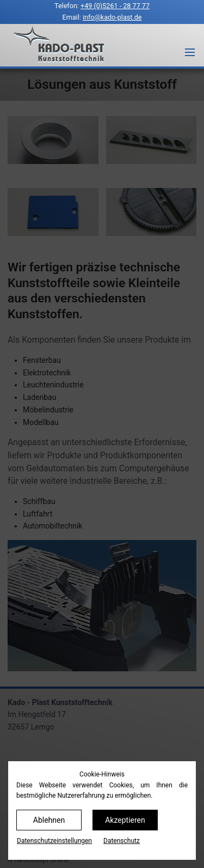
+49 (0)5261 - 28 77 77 (115, 6)
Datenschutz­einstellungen (54, 841)
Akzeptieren (125, 820)
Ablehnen (49, 820)
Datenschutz (122, 841)
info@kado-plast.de (112, 17)
